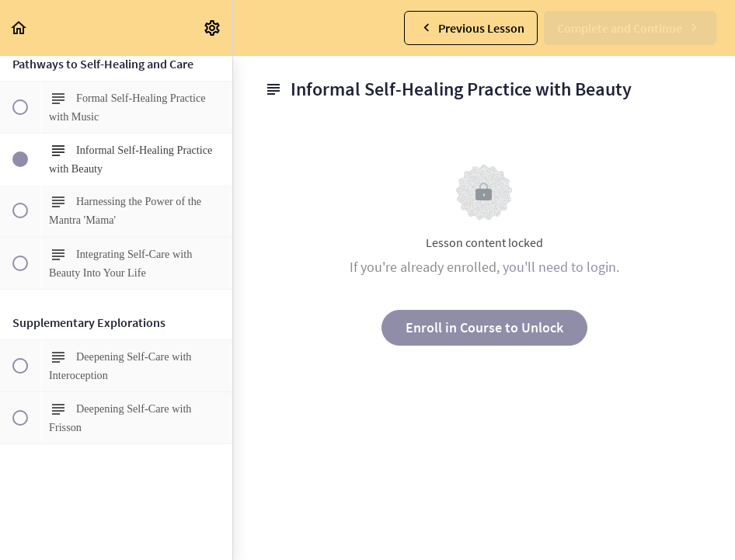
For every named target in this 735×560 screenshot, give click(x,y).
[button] (19, 28)
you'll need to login (559, 267)
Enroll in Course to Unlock (484, 327)
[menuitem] (213, 28)
